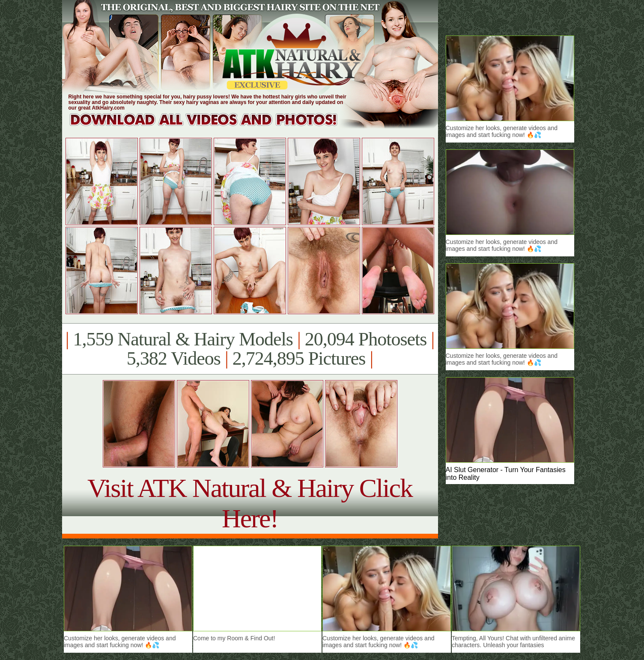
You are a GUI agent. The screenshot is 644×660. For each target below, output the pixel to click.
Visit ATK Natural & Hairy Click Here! (250, 503)
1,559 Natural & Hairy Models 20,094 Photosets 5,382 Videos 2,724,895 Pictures (250, 349)
